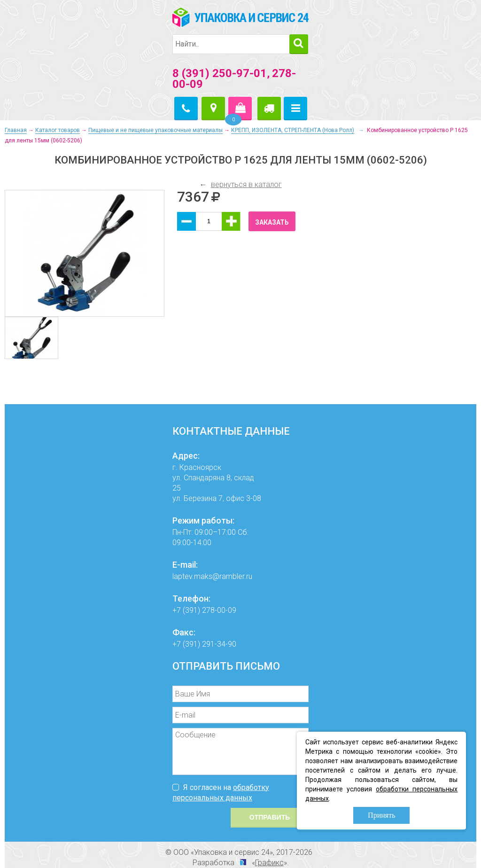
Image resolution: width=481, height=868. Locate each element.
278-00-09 (219, 610)
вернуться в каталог (246, 184)
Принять (381, 815)
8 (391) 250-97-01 (220, 73)
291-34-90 (219, 644)
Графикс (269, 863)
